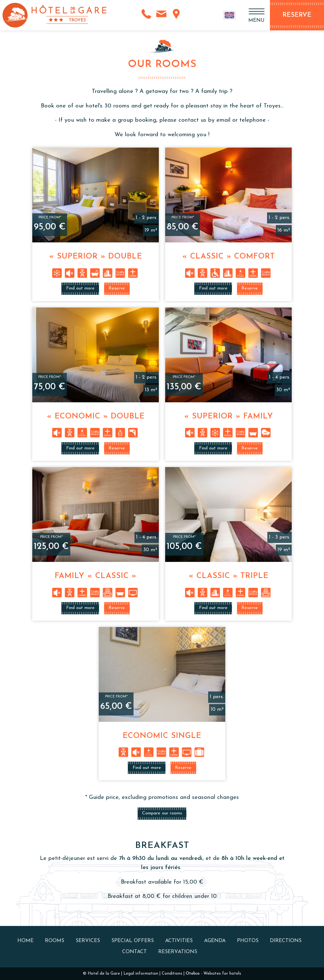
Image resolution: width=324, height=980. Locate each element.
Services (88, 941)
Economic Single (162, 736)
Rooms (55, 941)
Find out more (80, 288)
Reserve (117, 288)
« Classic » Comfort (229, 257)
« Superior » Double (96, 257)
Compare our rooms (162, 813)
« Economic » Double (96, 417)
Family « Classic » (96, 576)
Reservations (178, 952)
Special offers (133, 941)
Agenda (215, 941)
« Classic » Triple (228, 576)
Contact (134, 952)
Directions (286, 941)
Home (25, 941)
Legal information (141, 974)
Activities (179, 941)
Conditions (172, 974)
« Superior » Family (229, 417)
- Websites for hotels (213, 974)
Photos (248, 941)
